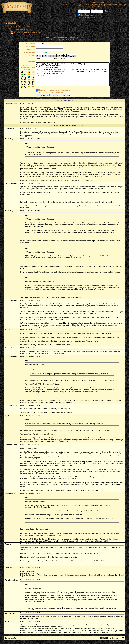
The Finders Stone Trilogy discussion (27, 32)
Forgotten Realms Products (20, 26)
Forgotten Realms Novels (21, 29)
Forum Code (21, 67)
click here (60, 39)
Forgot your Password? (86, 17)
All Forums (12, 23)
